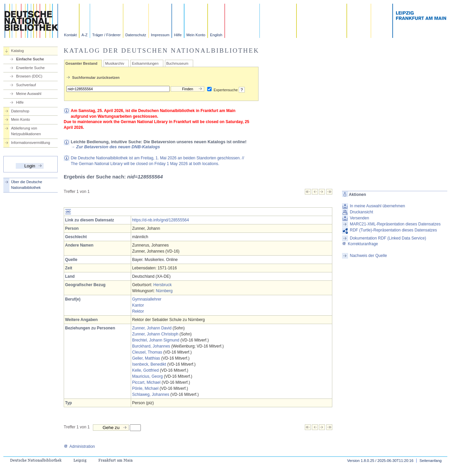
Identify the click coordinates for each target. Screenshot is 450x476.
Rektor (138, 311)
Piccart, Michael (146, 382)
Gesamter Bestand (81, 63)
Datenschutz (136, 35)
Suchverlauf (26, 85)
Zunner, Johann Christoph (155, 334)
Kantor (138, 305)
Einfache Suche (30, 59)
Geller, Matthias (146, 358)
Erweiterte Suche (30, 68)
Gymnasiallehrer (147, 299)
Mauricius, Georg (147, 376)
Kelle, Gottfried (145, 370)
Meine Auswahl (29, 94)
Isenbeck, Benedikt (149, 364)
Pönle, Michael (145, 388)
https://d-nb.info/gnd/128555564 (160, 220)
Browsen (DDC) (29, 76)
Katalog (17, 51)
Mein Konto (196, 35)
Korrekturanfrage (360, 244)
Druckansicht (361, 212)
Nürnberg (164, 291)
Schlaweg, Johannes (151, 394)
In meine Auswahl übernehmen (377, 206)
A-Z (85, 35)
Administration (79, 446)
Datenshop (20, 111)
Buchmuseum (177, 63)
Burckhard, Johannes (151, 346)
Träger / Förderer (106, 35)
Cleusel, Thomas (147, 352)
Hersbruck (162, 285)
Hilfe (178, 35)
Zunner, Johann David (152, 328)
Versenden (359, 218)
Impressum (160, 35)
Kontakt (70, 35)
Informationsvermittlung (31, 143)
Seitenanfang (431, 461)
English (216, 35)
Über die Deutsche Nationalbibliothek (27, 185)
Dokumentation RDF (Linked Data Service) (388, 238)
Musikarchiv (115, 63)
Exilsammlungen (145, 63)
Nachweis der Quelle (368, 256)
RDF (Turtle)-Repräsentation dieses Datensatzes (393, 230)
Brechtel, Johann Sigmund (156, 340)
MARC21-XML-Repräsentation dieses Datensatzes (395, 224)
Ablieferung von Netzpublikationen (26, 131)
